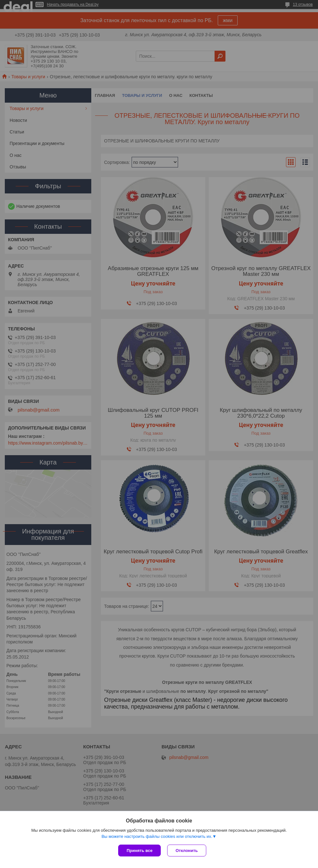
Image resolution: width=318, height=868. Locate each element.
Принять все (139, 851)
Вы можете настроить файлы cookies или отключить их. (157, 836)
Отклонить (187, 851)
